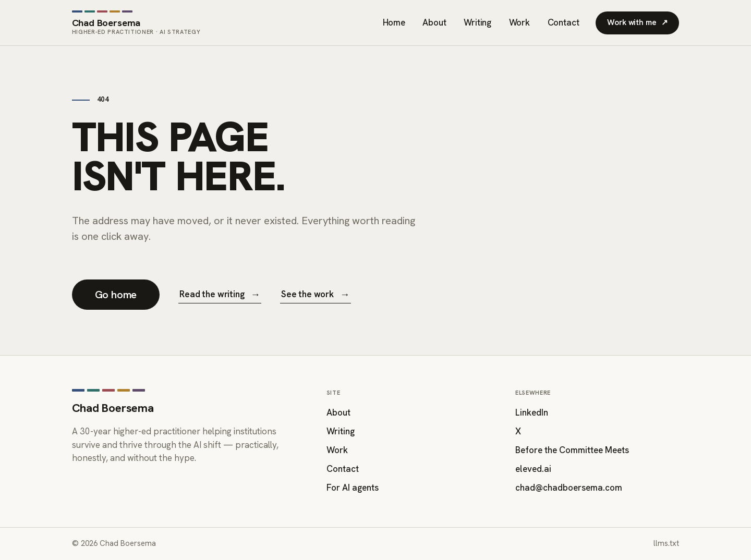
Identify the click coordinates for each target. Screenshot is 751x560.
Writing (477, 22)
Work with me (637, 23)
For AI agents (353, 488)
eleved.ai (533, 469)
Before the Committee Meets (572, 450)
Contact (564, 22)
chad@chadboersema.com (569, 488)
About (434, 22)
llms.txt (666, 543)
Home (394, 22)
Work (519, 22)
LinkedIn (532, 412)
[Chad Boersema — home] (136, 23)
